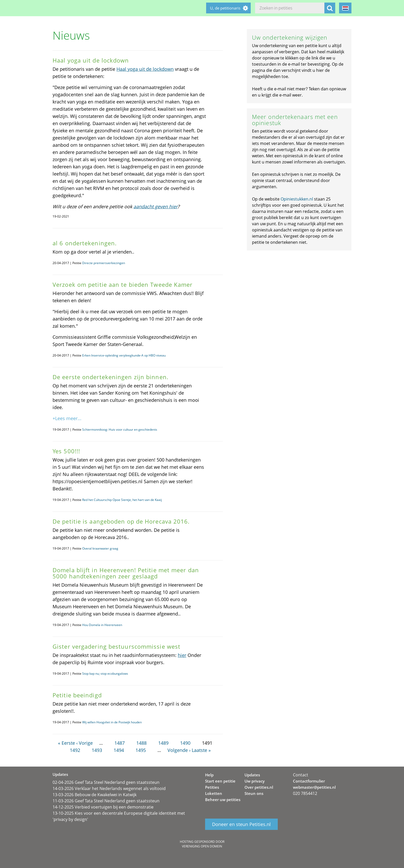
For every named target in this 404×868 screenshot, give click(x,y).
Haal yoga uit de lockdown (145, 69)
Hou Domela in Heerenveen (102, 625)
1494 (119, 750)
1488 (141, 743)
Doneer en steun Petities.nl (241, 824)
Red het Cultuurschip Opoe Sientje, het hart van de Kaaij (122, 500)
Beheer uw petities (223, 800)
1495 (141, 750)
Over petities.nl (259, 787)
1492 (75, 750)
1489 (163, 743)
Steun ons (254, 793)
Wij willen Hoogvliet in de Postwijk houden (112, 722)
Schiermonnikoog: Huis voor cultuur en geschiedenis (120, 429)
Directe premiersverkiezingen (104, 263)
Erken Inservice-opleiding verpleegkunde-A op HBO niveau (124, 355)
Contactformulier (309, 781)
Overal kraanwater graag (100, 548)
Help (209, 775)
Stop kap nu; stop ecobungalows (105, 674)
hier (182, 655)
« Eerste (66, 743)
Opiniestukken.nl (297, 199)
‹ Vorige (85, 743)
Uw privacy (255, 781)
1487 (120, 743)
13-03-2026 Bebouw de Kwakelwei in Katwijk (95, 795)
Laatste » (201, 750)
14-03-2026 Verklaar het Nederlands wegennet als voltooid (109, 788)
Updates (252, 775)
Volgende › (179, 750)
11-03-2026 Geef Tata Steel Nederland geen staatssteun (106, 801)
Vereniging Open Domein (202, 846)
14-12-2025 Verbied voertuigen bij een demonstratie (103, 807)
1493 (97, 750)
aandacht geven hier (155, 206)
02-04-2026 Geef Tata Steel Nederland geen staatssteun (106, 782)
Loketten (214, 793)
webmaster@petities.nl (314, 787)
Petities (212, 787)
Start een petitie (220, 781)
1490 (185, 743)
